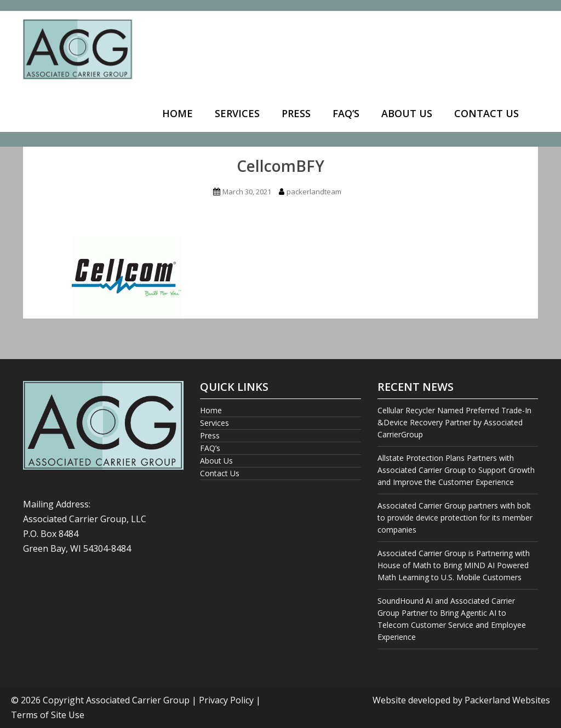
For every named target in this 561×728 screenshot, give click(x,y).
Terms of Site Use (48, 715)
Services (237, 113)
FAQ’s (346, 113)
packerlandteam (314, 192)
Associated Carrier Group (138, 700)
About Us (407, 113)
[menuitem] (178, 114)
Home (178, 113)
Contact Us (486, 113)
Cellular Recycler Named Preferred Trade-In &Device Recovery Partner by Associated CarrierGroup (454, 422)
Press (296, 113)
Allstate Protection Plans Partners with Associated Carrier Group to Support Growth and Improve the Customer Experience (456, 470)
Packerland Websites (507, 700)
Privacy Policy (226, 700)
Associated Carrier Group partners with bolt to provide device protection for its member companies (455, 518)
